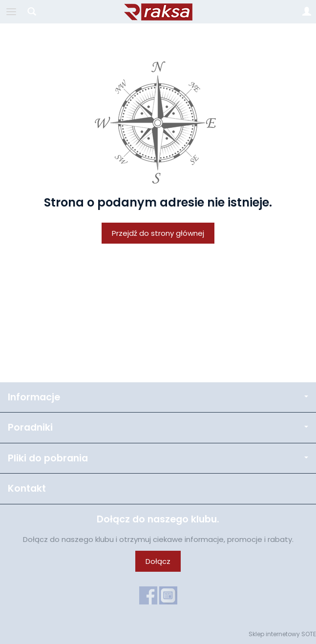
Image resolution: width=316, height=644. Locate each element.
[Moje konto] (307, 12)
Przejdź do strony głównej (158, 233)
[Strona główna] (158, 12)
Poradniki (158, 427)
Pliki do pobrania (158, 458)
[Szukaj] (32, 12)
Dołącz (158, 561)
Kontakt (27, 488)
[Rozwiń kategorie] (11, 12)
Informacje (158, 397)
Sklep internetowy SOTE (282, 634)
